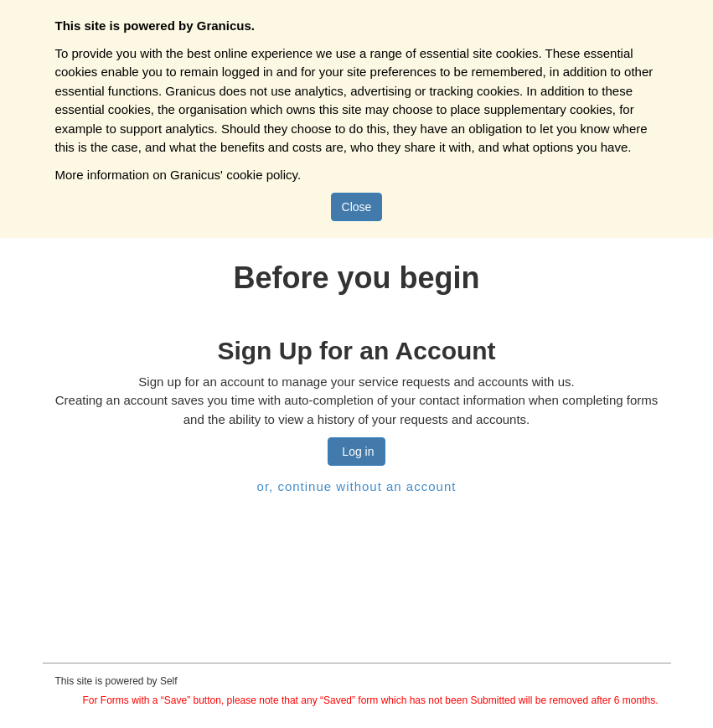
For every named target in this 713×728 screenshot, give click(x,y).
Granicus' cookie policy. (235, 175)
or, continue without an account (357, 486)
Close (357, 207)
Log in (356, 452)
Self (169, 681)
